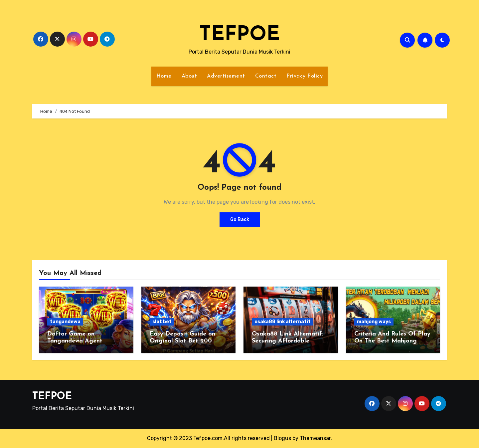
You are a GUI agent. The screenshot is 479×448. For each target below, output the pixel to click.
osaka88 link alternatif (283, 322)
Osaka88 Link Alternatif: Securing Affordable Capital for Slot (288, 341)
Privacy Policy (305, 76)
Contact (266, 76)
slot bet (162, 322)
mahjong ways (374, 322)
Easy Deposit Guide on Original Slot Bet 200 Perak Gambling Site (182, 341)
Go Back (240, 220)
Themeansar (315, 438)
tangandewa (65, 322)
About (189, 76)
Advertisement (226, 76)
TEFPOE (239, 35)
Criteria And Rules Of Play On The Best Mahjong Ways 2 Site (392, 341)
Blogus (282, 438)
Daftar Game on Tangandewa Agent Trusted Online (75, 341)
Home (164, 76)
